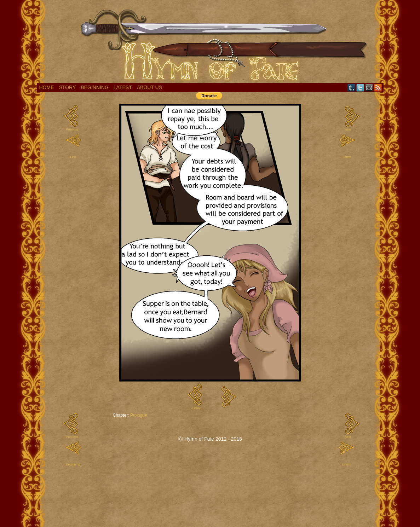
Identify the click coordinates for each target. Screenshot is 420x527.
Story (68, 87)
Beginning (95, 87)
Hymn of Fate (210, 43)
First (73, 157)
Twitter (360, 88)
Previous (72, 129)
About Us (149, 87)
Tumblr (352, 88)
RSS (378, 88)
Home (47, 87)
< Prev (196, 408)
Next (348, 129)
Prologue (139, 415)
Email (369, 88)
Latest (123, 87)
